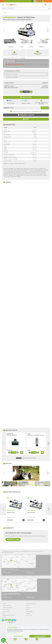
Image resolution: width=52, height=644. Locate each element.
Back (5, 13)
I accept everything (40, 636)
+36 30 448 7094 (7, 573)
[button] (48, 30)
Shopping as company (11, 77)
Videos (21, 47)
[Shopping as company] (5, 77)
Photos (31, 47)
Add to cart (26, 97)
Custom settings (18, 636)
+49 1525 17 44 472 (7, 597)
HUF (35, 1)
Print (26, 119)
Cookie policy (15, 633)
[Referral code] (26, 108)
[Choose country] (26, 74)
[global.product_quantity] (25, 92)
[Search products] (26, 8)
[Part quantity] (12, 452)
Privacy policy (10, 633)
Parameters (11, 47)
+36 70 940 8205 (30, 573)
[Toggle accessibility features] (32, 1)
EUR (37, 1)
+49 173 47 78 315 (30, 598)
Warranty (42, 47)
